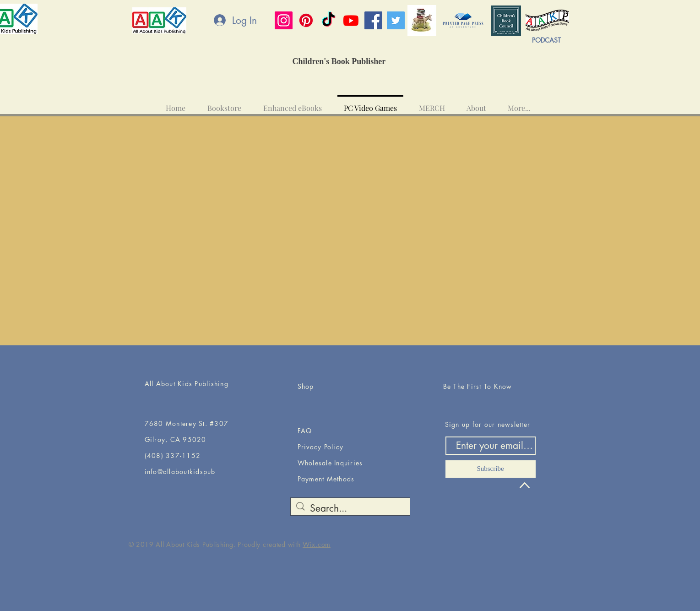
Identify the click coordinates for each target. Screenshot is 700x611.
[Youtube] (351, 20)
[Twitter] (396, 20)
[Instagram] (284, 20)
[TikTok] (328, 20)
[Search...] (350, 508)
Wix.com (317, 544)
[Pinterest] (306, 20)
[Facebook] (373, 20)
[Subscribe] (491, 469)
